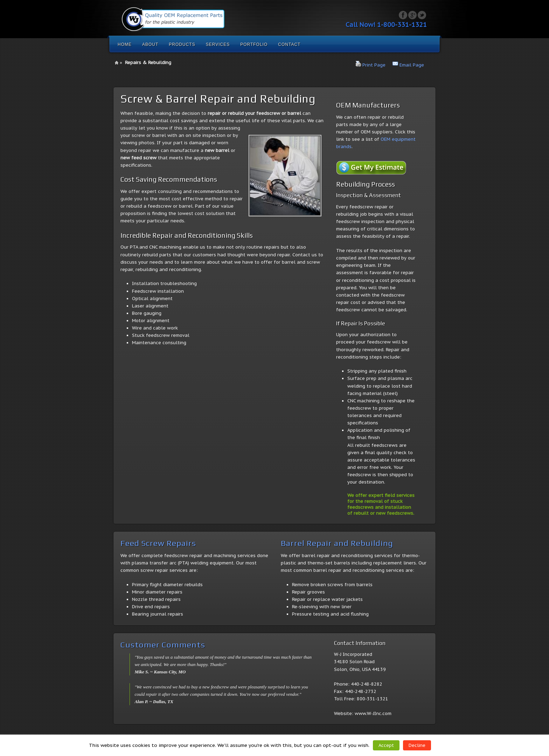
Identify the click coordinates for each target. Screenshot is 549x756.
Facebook (403, 15)
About (150, 44)
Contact (289, 44)
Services (218, 44)
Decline (417, 745)
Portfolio (254, 44)
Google (412, 15)
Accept (386, 745)
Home (125, 44)
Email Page (412, 65)
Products (182, 44)
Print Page (374, 65)
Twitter (422, 15)
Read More (448, 745)
